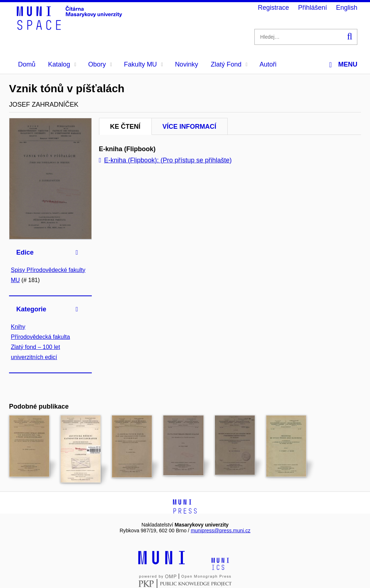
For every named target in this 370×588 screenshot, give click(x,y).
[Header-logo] (70, 27)
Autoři (268, 64)
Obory (100, 64)
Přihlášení (313, 8)
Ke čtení (125, 127)
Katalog (62, 64)
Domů (27, 64)
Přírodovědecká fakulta (40, 337)
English (347, 8)
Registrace (274, 8)
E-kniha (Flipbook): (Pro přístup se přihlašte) (165, 160)
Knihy (18, 327)
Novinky (186, 64)
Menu (343, 65)
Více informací (190, 127)
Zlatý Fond (229, 64)
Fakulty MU (143, 64)
